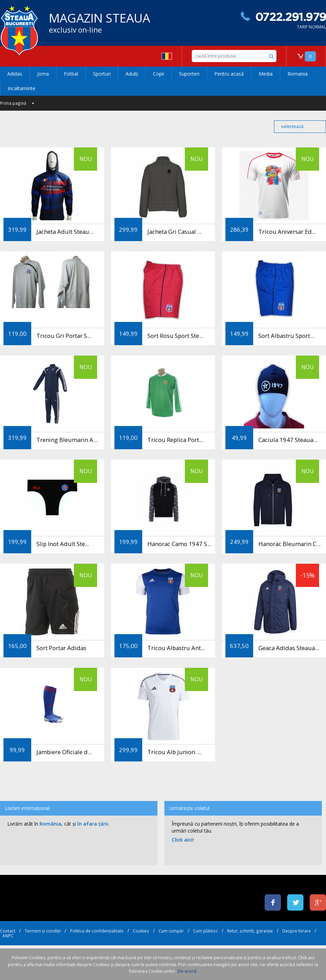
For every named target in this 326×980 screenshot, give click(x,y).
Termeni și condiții (43, 931)
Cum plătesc (205, 931)
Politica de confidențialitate (97, 931)
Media (266, 74)
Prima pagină (13, 103)
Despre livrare (297, 931)
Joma (43, 74)
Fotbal (71, 74)
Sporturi (102, 74)
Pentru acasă (229, 74)
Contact (8, 931)
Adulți (132, 74)
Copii (158, 74)
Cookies (141, 931)
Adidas (15, 74)
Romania (298, 74)
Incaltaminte (22, 88)
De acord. (187, 971)
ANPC (8, 936)
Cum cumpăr (171, 931)
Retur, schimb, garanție (250, 931)
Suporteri (189, 74)
